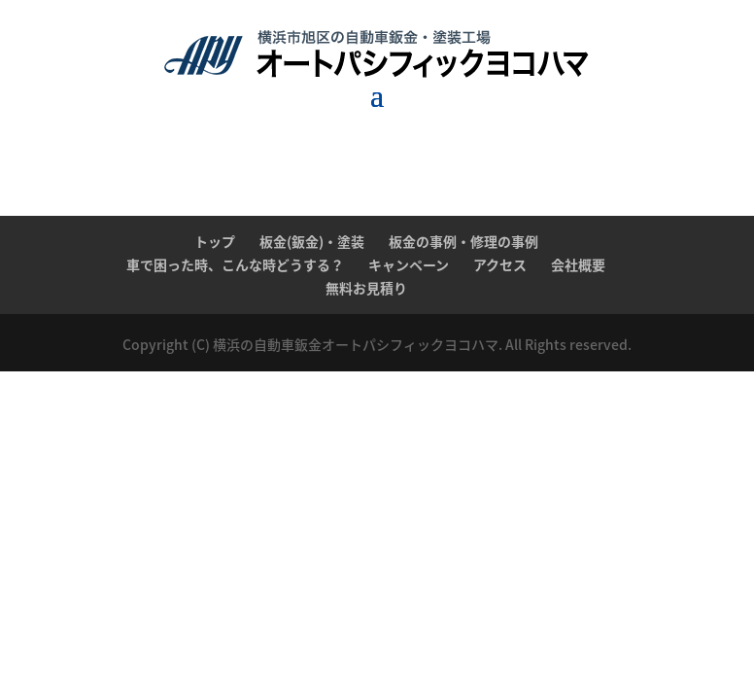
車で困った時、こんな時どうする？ (235, 264)
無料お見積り (366, 288)
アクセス (500, 264)
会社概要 (578, 264)
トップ (215, 241)
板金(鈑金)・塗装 (312, 241)
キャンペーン (409, 264)
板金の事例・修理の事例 (463, 241)
